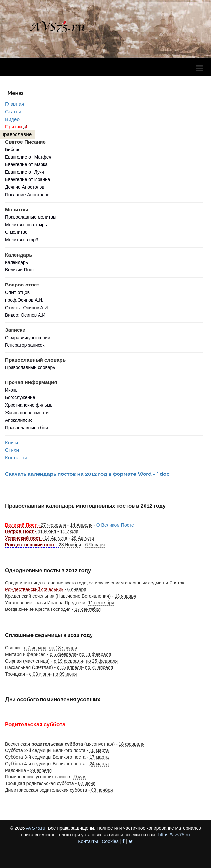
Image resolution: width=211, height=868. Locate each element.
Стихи (12, 450)
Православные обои (26, 428)
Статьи (13, 111)
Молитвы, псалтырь (26, 225)
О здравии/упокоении (28, 338)
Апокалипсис (19, 420)
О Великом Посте (115, 525)
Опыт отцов (17, 292)
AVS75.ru (36, 828)
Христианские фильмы (29, 405)
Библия (13, 149)
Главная (15, 104)
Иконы (12, 390)
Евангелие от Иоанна (27, 179)
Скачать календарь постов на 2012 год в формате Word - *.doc (87, 474)
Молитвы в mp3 (22, 240)
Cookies (110, 841)
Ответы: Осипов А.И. (27, 308)
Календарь (16, 262)
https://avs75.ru (174, 835)
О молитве (16, 232)
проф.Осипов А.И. (24, 300)
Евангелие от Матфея (28, 157)
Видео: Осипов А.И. (26, 315)
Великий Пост (20, 270)
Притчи (17, 127)
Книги (12, 442)
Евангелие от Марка (26, 164)
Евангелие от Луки (25, 172)
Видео (12, 119)
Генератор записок (25, 345)
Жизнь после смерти (27, 413)
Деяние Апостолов (25, 187)
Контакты (16, 458)
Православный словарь (30, 367)
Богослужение (20, 397)
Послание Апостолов (27, 195)
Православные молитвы (31, 217)
